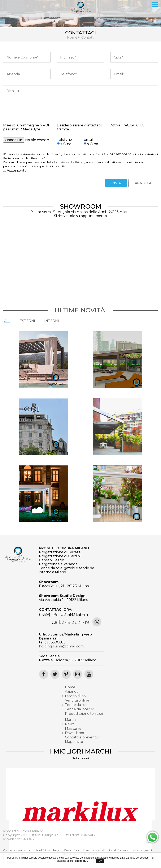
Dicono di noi (76, 696)
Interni (49, 321)
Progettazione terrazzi (82, 714)
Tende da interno (80, 709)
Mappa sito (74, 742)
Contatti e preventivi (82, 737)
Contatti (88, 37)
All (7, 321)
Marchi (71, 720)
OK (100, 861)
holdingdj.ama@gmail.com (61, 646)
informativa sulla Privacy (68, 162)
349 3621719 (76, 622)
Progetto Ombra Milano (64, 548)
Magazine (73, 728)
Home (72, 37)
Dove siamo (75, 733)
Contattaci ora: (56, 610)
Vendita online (77, 700)
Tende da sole (77, 705)
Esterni (26, 321)
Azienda (72, 692)
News (70, 724)
